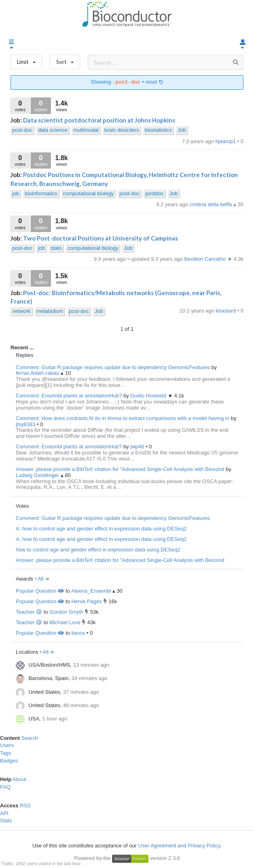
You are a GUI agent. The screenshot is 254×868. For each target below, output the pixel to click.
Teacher (29, 612)
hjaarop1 (226, 141)
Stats (6, 820)
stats (56, 248)
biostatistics (158, 130)
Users (7, 745)
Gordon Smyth (66, 612)
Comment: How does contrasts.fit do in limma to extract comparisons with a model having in (123, 418)
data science (53, 130)
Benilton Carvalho (206, 259)
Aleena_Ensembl (91, 591)
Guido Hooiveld (149, 396)
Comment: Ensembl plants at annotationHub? (69, 396)
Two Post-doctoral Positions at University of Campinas (101, 238)
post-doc (22, 130)
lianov (78, 633)
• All (42, 579)
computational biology (89, 193)
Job (182, 130)
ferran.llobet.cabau (38, 373)
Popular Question (40, 591)
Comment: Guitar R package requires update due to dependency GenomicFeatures (113, 367)
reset (154, 82)
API (4, 813)
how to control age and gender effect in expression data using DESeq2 (98, 550)
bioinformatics (41, 193)
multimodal (86, 130)
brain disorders (122, 130)
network (21, 311)
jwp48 (138, 447)
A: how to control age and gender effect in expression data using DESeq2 (101, 529)
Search (30, 738)
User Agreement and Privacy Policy (179, 846)
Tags (5, 753)
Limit (26, 60)
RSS (25, 806)
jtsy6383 (26, 424)
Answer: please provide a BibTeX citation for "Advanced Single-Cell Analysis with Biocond (120, 469)
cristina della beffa (212, 204)
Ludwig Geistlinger (38, 475)
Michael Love (65, 622)
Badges (9, 761)
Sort (65, 60)
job (16, 193)
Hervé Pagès (86, 601)
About (19, 779)
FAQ (5, 787)
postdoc (155, 193)
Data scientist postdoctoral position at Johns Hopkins (99, 120)
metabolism (50, 311)
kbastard (226, 311)
